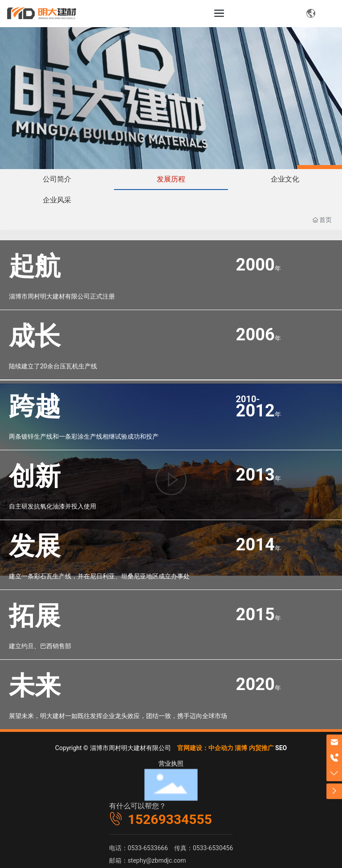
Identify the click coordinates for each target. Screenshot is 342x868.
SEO (281, 748)
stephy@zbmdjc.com (157, 860)
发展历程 (171, 179)
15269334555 (170, 819)
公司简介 (57, 179)
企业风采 (57, 200)
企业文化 (285, 179)
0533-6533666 (148, 848)
